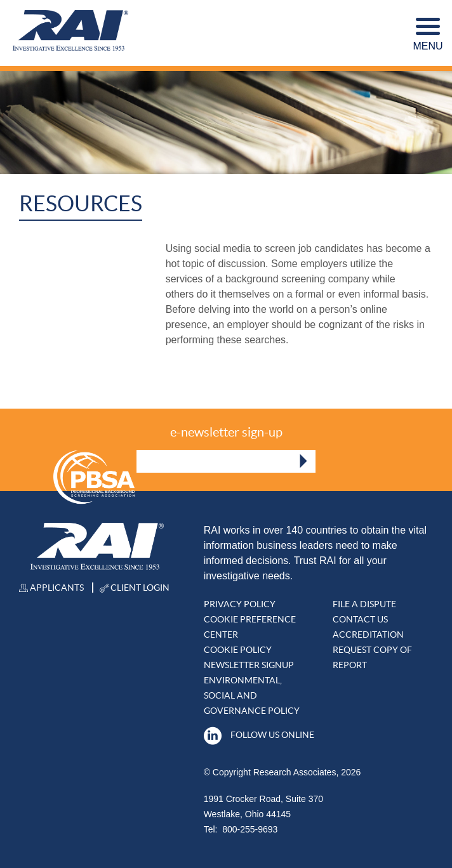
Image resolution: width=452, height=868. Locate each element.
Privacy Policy (240, 604)
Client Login (135, 588)
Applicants (51, 588)
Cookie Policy (238, 650)
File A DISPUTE (364, 604)
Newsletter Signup (249, 665)
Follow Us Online (259, 735)
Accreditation (368, 635)
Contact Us (360, 619)
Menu (428, 35)
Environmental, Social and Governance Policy (252, 695)
